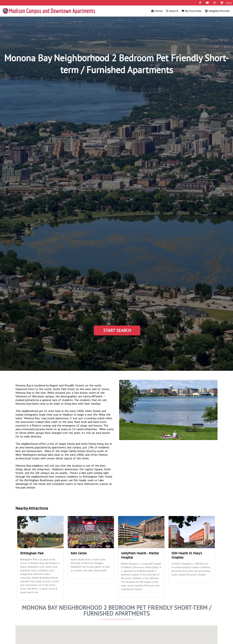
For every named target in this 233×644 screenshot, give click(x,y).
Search (172, 11)
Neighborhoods (217, 11)
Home (157, 11)
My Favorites (192, 11)
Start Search (117, 330)
